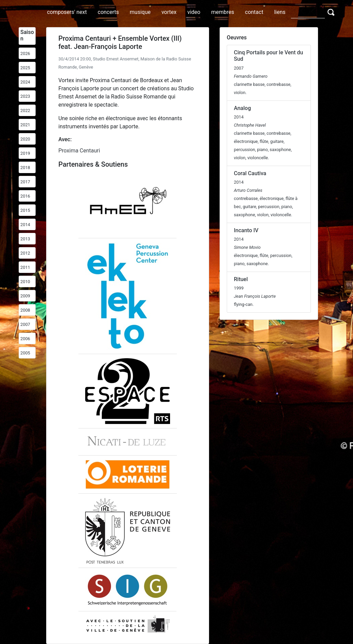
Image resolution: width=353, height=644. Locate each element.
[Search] (308, 12)
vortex (169, 12)
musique (140, 12)
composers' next (67, 12)
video (194, 12)
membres (223, 12)
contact (254, 12)
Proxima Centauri (79, 151)
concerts (108, 12)
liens (280, 12)
